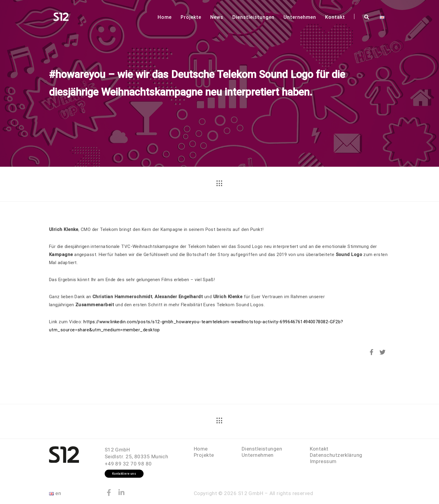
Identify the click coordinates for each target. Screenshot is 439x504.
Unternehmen (300, 17)
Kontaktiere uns (124, 474)
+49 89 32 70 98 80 (128, 464)
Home (165, 17)
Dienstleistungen (253, 17)
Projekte (191, 17)
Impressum (323, 461)
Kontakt (335, 17)
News (217, 17)
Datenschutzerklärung (336, 455)
